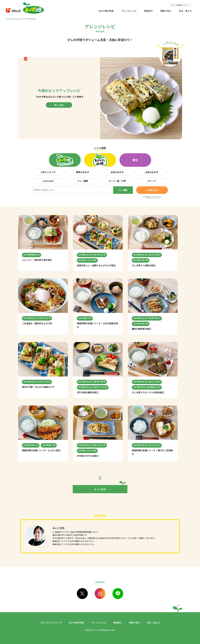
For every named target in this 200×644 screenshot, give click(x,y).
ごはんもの (48, 181)
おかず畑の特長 (106, 11)
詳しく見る (59, 105)
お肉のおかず (117, 172)
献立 (135, 160)
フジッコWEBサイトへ (179, 5)
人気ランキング (48, 172)
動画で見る (166, 11)
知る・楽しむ (185, 11)
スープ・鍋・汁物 (117, 181)
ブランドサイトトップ (14, 19)
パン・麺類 (83, 181)
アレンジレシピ (129, 11)
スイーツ (152, 181)
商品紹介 (148, 11)
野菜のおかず (83, 172)
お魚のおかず (152, 172)
